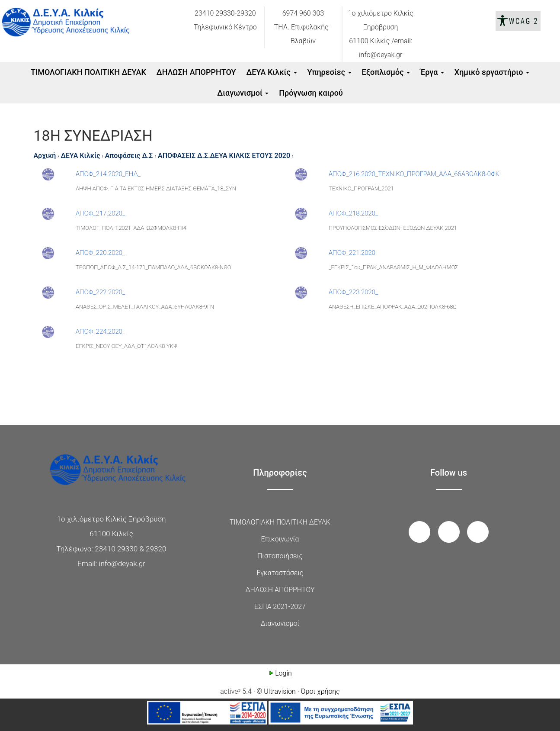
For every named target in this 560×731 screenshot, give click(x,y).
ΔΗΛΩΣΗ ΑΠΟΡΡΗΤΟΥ (196, 72)
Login (280, 673)
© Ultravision (276, 691)
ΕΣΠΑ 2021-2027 (280, 607)
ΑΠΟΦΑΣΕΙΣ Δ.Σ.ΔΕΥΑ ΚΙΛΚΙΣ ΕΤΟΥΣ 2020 (224, 156)
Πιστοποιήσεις (280, 556)
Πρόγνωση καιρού (311, 93)
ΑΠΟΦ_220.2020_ (100, 253)
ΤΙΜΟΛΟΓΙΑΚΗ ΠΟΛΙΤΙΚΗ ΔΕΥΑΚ (88, 72)
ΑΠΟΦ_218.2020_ (353, 213)
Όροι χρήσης (320, 691)
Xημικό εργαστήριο (492, 72)
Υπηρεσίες (329, 72)
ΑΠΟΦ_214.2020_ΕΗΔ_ (108, 174)
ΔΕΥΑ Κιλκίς (271, 72)
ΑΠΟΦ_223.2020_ (353, 292)
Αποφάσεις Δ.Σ (130, 156)
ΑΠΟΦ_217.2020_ (100, 213)
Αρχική (45, 156)
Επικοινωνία (280, 539)
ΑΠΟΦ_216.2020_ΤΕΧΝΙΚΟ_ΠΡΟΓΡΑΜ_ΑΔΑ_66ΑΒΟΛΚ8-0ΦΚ (414, 174)
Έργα (432, 72)
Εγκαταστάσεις (280, 573)
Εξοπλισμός (386, 72)
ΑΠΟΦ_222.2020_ (100, 292)
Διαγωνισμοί (243, 93)
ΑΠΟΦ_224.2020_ (100, 332)
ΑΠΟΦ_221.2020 (352, 253)
